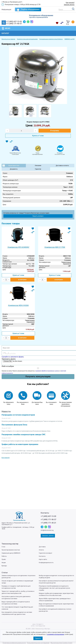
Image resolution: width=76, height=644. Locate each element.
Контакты (42, 556)
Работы (4, 556)
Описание (38, 166)
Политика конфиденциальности (14, 643)
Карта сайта (43, 559)
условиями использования (55, 634)
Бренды (4, 566)
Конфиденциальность (46, 563)
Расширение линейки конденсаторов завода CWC (24, 434)
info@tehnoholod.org (47, 530)
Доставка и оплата (62, 166)
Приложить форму (9, 359)
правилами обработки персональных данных (47, 371)
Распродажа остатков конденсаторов (18, 415)
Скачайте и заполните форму (13, 357)
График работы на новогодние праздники (20, 444)
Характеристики (14, 166)
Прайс (4, 559)
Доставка (42, 547)
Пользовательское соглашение (38, 643)
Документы (14, 169)
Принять (38, 638)
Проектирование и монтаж (11, 550)
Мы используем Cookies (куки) (61, 643)
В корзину (55, 131)
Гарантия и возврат (46, 553)
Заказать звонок (69, 5)
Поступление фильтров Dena (14, 425)
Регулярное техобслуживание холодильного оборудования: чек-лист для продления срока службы (54, 588)
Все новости (6, 458)
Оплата (41, 550)
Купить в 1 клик (38, 136)
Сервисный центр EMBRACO (11, 553)
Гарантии (38, 169)
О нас (3, 547)
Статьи (5, 573)
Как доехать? (70, 3)
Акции (4, 563)
